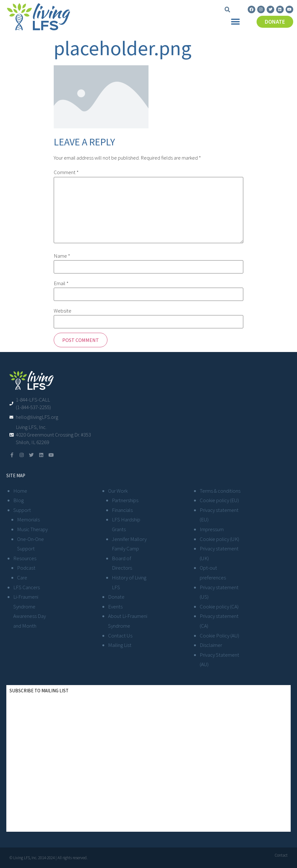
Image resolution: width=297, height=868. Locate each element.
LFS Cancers (27, 587)
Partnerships (125, 500)
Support (22, 510)
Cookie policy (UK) (219, 539)
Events (115, 607)
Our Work (118, 491)
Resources (25, 558)
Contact (281, 855)
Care (22, 578)
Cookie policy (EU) (219, 500)
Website (63, 311)
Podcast (26, 568)
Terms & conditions (220, 491)
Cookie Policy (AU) (219, 636)
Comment (66, 172)
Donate (116, 597)
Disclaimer (211, 645)
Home (20, 491)
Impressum (212, 529)
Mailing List (120, 645)
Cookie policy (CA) (219, 607)
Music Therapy (32, 529)
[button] (227, 10)
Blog (18, 500)
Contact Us (120, 636)
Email (61, 283)
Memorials (28, 519)
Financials (122, 510)
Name (62, 256)
